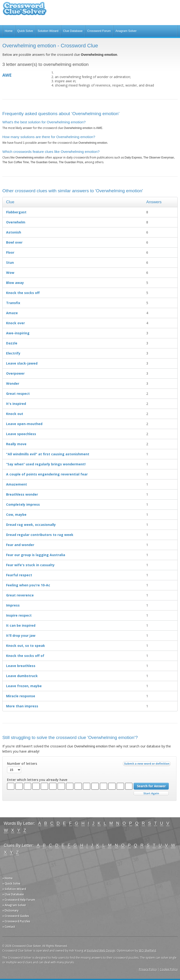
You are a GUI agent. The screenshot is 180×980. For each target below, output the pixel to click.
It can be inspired (21, 625)
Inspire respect (19, 615)
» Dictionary (10, 910)
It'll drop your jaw (21, 635)
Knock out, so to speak (26, 646)
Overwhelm (16, 222)
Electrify (13, 353)
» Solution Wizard (14, 889)
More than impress (22, 706)
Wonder (13, 383)
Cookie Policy (169, 969)
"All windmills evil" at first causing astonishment (48, 454)
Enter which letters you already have (37, 780)
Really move (16, 444)
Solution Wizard (48, 31)
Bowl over (14, 242)
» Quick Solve (11, 884)
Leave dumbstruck (22, 676)
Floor (10, 252)
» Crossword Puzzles (16, 921)
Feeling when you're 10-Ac (28, 585)
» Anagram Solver (14, 905)
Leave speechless (21, 434)
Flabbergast (16, 212)
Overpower (15, 373)
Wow (10, 273)
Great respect (18, 394)
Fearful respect (19, 575)
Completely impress (23, 504)
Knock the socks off (23, 293)
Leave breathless (21, 666)
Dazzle (12, 343)
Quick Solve (25, 31)
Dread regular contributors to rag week (40, 535)
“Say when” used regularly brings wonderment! (46, 464)
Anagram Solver (126, 31)
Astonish (14, 232)
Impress (13, 605)
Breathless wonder (22, 494)
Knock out (15, 414)
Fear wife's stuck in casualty (30, 565)
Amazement (17, 484)
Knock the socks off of (25, 656)
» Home (7, 878)
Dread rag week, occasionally (31, 525)
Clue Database (73, 31)
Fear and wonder (20, 545)
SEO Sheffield (147, 951)
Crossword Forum (99, 31)
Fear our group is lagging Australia (36, 555)
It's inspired (16, 404)
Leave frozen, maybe (24, 686)
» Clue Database (13, 894)
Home (9, 31)
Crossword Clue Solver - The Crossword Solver (25, 11)
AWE (7, 75)
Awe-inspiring (18, 333)
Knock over (15, 323)
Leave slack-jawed (22, 363)
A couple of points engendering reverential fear (47, 474)
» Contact (9, 927)
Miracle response (21, 696)
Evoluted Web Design (101, 951)
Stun (10, 262)
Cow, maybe (16, 514)
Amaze (12, 313)
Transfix (13, 303)
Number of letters (22, 764)
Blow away (15, 283)
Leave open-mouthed (24, 424)
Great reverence (20, 595)
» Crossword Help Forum (19, 900)
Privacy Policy (148, 969)
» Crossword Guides (16, 916)
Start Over (151, 793)
